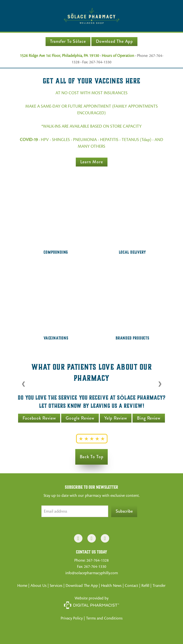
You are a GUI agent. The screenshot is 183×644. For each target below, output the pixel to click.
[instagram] (92, 538)
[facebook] (78, 538)
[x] (105, 538)
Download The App (114, 41)
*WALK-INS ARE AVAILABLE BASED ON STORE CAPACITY (91, 126)
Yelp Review (116, 418)
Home (22, 586)
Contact (131, 586)
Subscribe (124, 511)
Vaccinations (56, 338)
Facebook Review (39, 418)
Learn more (92, 162)
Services (56, 586)
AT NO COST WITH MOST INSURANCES (91, 93)
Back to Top (92, 457)
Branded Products (132, 338)
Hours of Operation (118, 56)
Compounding (56, 252)
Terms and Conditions (104, 618)
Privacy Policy (72, 618)
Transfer (159, 586)
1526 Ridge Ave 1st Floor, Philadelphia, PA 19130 (59, 56)
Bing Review (149, 418)
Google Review (80, 418)
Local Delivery (132, 252)
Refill (146, 586)
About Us (39, 586)
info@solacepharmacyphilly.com (92, 573)
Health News (111, 586)
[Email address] (75, 511)
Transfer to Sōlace (68, 41)
